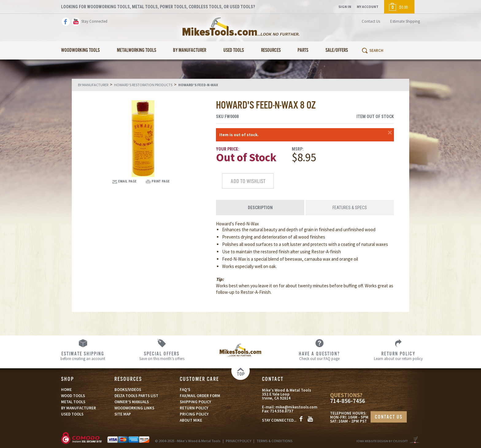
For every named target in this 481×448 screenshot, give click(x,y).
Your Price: (228, 149)
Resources (271, 50)
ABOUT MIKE (191, 420)
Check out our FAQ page (319, 356)
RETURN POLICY (194, 408)
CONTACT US (389, 417)
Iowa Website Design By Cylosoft (382, 441)
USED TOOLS (72, 414)
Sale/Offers (337, 50)
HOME (66, 390)
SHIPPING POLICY (195, 402)
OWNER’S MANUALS (132, 402)
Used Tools (234, 50)
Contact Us (371, 21)
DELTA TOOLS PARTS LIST (136, 396)
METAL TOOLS (73, 402)
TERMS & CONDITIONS (275, 441)
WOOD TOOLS (73, 396)
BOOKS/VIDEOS (128, 390)
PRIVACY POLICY (239, 441)
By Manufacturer (190, 50)
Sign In (345, 7)
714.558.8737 (282, 411)
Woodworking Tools (80, 50)
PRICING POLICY (194, 414)
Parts (303, 50)
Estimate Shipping (405, 21)
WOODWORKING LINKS (134, 408)
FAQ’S (185, 390)
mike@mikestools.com (296, 407)
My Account (368, 7)
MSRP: (298, 149)
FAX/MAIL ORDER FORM (200, 396)
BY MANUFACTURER (79, 408)
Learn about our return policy (398, 356)
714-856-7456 (348, 401)
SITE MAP (123, 414)
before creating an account (83, 356)
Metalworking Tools (137, 50)
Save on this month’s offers (162, 356)
